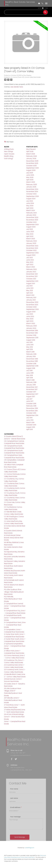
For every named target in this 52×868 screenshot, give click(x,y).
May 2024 (30, 206)
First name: (14, 814)
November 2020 (32, 305)
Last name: (14, 823)
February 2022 (31, 269)
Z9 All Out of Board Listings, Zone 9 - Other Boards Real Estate (14, 717)
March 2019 (30, 352)
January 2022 (31, 272)
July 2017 (29, 399)
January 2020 (31, 328)
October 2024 (31, 194)
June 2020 (30, 316)
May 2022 (30, 262)
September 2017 (32, 394)
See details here (17, 87)
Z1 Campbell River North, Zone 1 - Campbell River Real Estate (15, 618)
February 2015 (31, 406)
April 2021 (30, 293)
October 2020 (31, 307)
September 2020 (33, 309)
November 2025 (32, 163)
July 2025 (30, 173)
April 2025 (30, 180)
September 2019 (32, 338)
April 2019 (30, 349)
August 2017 (31, 396)
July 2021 (29, 286)
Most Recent (31, 149)
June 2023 (30, 232)
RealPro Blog (9, 156)
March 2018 (30, 380)
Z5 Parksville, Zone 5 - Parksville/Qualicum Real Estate (13, 700)
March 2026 (31, 154)
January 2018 (31, 385)
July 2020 (30, 314)
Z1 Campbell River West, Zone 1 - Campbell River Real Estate (15, 625)
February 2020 (32, 326)
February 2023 (31, 241)
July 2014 (29, 418)
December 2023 (32, 217)
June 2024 (30, 203)
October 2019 (31, 335)
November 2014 (32, 411)
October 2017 (31, 392)
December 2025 (32, 161)
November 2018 (32, 361)
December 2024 (32, 189)
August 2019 (31, 340)
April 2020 (30, 321)
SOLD (47, 8)
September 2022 (32, 253)
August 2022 (31, 255)
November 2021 (32, 276)
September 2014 (32, 415)
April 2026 (30, 151)
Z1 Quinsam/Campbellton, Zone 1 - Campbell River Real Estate (15, 646)
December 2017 (32, 387)
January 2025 (31, 187)
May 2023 (30, 234)
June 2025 (30, 175)
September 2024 (32, 196)
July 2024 (30, 201)
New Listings (9, 151)
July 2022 (30, 258)
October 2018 (31, 364)
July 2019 (29, 342)
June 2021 (30, 288)
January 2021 (31, 300)
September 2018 (32, 366)
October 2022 (31, 250)
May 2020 (30, 319)
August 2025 (31, 170)
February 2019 (31, 354)
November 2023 (32, 220)
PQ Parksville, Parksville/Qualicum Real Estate (13, 599)
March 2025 (31, 182)
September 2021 (32, 281)
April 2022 (30, 265)
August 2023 (31, 227)
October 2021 (31, 279)
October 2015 (31, 404)
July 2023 (30, 229)
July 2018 (29, 371)
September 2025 (33, 168)
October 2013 (31, 425)
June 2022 (30, 260)
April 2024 (30, 208)
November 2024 (32, 192)
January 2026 (31, 159)
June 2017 (30, 401)
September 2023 (32, 225)
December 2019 (32, 330)
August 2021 (31, 283)
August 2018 (31, 368)
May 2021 (30, 290)
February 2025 (32, 185)
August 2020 (31, 312)
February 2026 (32, 156)
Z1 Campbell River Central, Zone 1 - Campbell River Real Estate (15, 606)
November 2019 (32, 333)
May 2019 (30, 347)
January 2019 (31, 356)
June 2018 (30, 373)
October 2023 (31, 222)
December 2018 (32, 359)
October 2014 (31, 413)
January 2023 (31, 243)
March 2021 (30, 295)
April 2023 (30, 236)
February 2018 (31, 382)
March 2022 (31, 267)
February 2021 (31, 298)
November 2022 (32, 248)
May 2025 (30, 177)
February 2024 (31, 213)
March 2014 (30, 422)
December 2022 (32, 246)
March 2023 (31, 239)
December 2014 (32, 408)
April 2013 (30, 429)
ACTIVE (40, 8)
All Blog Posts (9, 149)
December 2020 (32, 302)
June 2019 (30, 345)
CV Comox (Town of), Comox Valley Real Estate (26, 77)
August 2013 (31, 427)
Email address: (16, 832)
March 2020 (31, 323)
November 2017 (32, 389)
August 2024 (31, 199)
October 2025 (31, 166)
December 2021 (32, 274)
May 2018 (30, 375)
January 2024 (31, 215)
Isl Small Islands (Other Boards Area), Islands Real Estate (14, 538)
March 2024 (31, 210)
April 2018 (30, 378)
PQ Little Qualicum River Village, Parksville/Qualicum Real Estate (14, 592)
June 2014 (30, 420)
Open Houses (9, 154)
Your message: (15, 842)
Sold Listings (9, 159)
